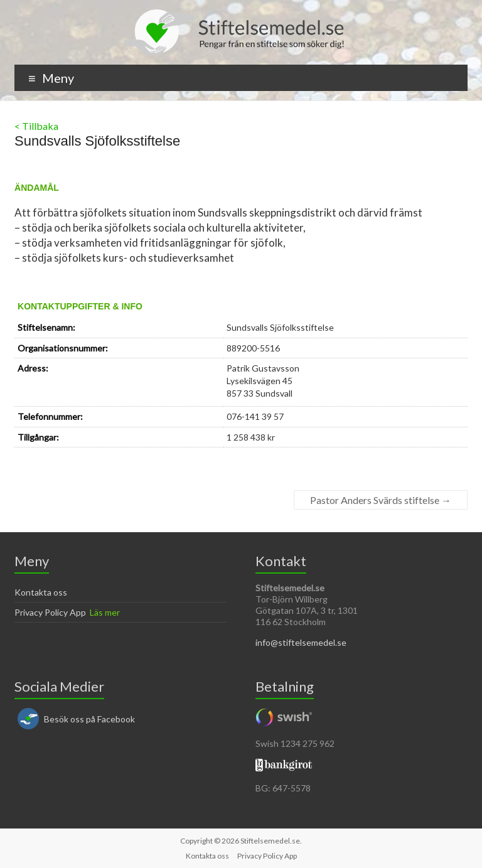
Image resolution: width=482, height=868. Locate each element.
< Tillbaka (36, 126)
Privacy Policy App (50, 612)
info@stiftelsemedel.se (301, 642)
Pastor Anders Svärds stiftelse (381, 500)
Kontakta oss (41, 592)
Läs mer (105, 612)
